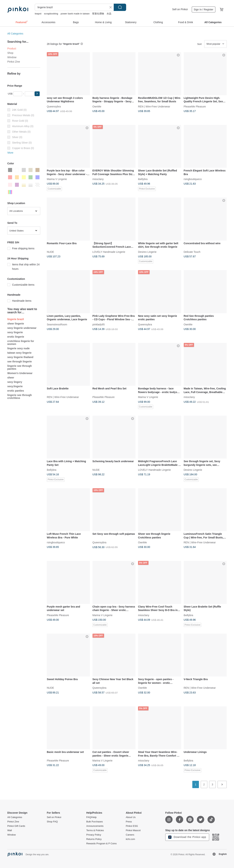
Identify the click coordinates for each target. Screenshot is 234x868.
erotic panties (16, 391)
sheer (11, 378)
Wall (10, 830)
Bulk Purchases (95, 822)
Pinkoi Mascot (133, 830)
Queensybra (54, 106)
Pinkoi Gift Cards (16, 826)
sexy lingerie (15, 332)
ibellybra (143, 179)
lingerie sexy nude (18, 348)
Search (120, 7)
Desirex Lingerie (147, 252)
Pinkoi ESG (132, 826)
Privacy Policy (94, 835)
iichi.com (130, 839)
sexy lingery (15, 382)
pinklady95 (99, 324)
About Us (131, 817)
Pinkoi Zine (14, 62)
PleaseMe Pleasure (195, 106)
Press (129, 822)
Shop (10, 53)
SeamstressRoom (57, 324)
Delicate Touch (192, 252)
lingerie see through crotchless (20, 397)
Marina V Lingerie (57, 179)
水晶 (109, 14)
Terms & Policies (95, 830)
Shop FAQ (52, 822)
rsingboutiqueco (193, 179)
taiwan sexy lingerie (19, 353)
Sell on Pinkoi (180, 9)
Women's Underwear (20, 373)
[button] (37, 94)
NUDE (50, 252)
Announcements (95, 826)
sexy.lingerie (15, 386)
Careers (130, 835)
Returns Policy (94, 839)
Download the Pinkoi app (187, 837)
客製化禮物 (98, 14)
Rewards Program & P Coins (101, 844)
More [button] (10, 153)
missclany (98, 179)
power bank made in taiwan (75, 14)
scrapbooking (51, 14)
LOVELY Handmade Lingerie (109, 252)
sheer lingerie (16, 324)
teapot (38, 14)
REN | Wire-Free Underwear (154, 106)
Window (12, 57)
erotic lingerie (16, 337)
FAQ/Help (91, 817)
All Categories (15, 34)
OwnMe (97, 106)
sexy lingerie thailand (20, 357)
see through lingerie (20, 361)
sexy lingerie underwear (22, 328)
